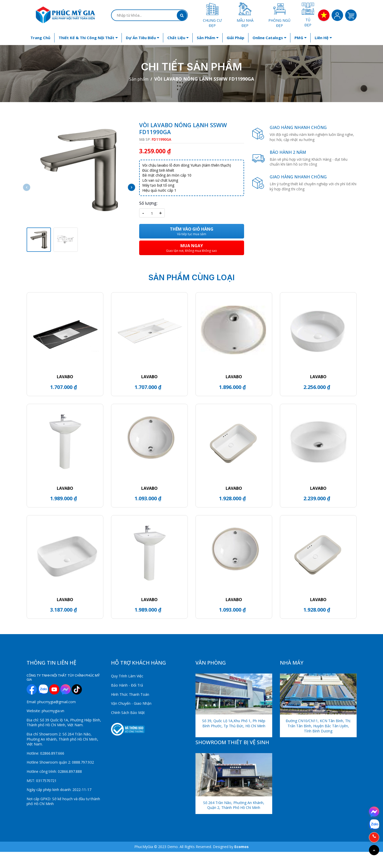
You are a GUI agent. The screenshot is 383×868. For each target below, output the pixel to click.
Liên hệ (323, 38)
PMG (300, 38)
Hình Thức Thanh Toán (130, 694)
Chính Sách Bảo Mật (128, 713)
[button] (132, 187)
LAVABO (65, 377)
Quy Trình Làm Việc (127, 676)
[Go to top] (374, 850)
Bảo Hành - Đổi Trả (127, 685)
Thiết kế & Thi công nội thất (88, 38)
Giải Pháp (236, 38)
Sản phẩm (208, 38)
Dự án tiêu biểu (143, 38)
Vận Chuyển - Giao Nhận (131, 703)
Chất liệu (178, 38)
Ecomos (242, 847)
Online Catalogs (269, 38)
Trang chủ (40, 38)
